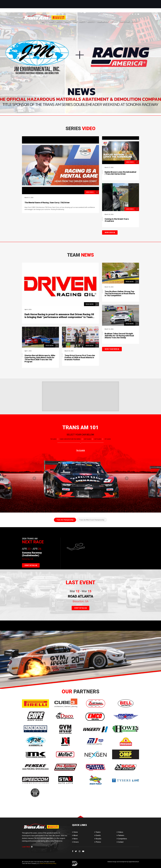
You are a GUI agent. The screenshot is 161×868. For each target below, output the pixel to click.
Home (75, 832)
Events (82, 22)
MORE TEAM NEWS (112, 349)
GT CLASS (108, 439)
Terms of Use (44, 863)
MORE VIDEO (110, 232)
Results (91, 22)
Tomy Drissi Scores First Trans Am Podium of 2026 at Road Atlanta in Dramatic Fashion (80, 357)
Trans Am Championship (65, 520)
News (51, 22)
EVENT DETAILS (31, 565)
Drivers (68, 22)
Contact (135, 22)
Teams (75, 22)
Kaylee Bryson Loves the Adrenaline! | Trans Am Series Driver (120, 173)
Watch (59, 22)
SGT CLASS (98, 439)
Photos (98, 842)
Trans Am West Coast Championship (92, 520)
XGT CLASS (88, 439)
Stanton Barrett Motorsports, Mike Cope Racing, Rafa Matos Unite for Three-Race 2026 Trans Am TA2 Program (40, 358)
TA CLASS (53, 439)
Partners (114, 22)
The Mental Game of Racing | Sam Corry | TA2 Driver (47, 203)
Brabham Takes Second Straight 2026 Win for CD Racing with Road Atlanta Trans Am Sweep (119, 336)
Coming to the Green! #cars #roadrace (117, 220)
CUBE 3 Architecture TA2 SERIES (70, 439)
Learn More (27, 847)
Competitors (124, 22)
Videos (120, 832)
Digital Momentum (75, 863)
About (44, 22)
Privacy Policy (52, 863)
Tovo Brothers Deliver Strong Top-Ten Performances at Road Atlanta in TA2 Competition (120, 294)
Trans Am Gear (103, 22)
